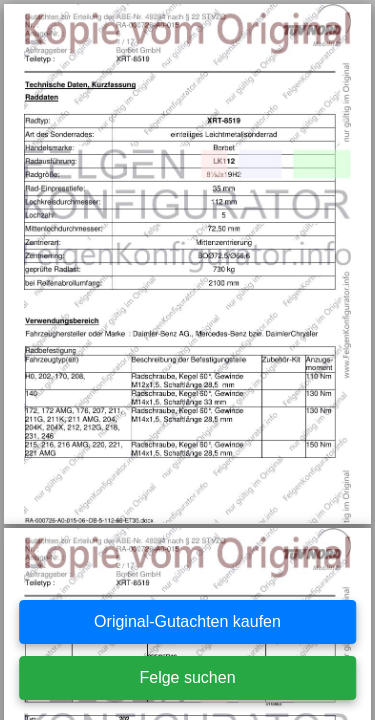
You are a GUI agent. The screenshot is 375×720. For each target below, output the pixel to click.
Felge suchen (187, 677)
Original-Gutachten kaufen (187, 621)
